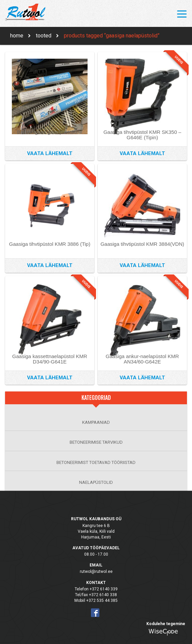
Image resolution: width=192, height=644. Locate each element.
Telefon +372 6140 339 (96, 589)
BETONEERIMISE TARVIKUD (96, 442)
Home (17, 36)
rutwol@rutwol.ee (96, 572)
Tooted (44, 36)
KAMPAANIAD (96, 422)
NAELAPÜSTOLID (96, 482)
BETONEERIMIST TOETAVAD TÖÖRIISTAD (96, 462)
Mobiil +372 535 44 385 (96, 601)
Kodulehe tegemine (166, 624)
